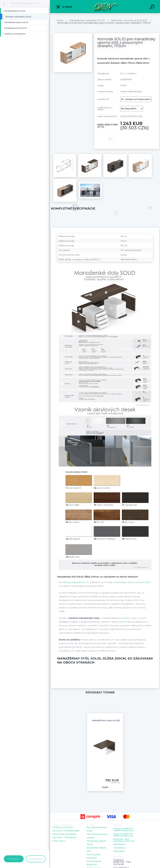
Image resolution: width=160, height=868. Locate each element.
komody (125, 622)
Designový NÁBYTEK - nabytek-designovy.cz (124, 830)
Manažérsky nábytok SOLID (25, 3)
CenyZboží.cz (120, 848)
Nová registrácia (36, 859)
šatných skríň (144, 582)
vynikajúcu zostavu (69, 622)
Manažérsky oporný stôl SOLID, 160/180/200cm (120, 720)
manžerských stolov (124, 582)
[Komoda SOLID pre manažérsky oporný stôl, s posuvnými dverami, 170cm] (73, 34)
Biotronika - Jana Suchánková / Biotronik (124, 840)
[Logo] (105, 7)
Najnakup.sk (119, 851)
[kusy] (112, 139)
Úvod (60, 20)
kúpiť (101, 139)
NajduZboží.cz (120, 844)
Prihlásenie (14, 859)
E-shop (64, 7)
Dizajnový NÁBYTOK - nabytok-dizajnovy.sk (123, 835)
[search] (153, 7)
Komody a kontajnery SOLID (129, 20)
